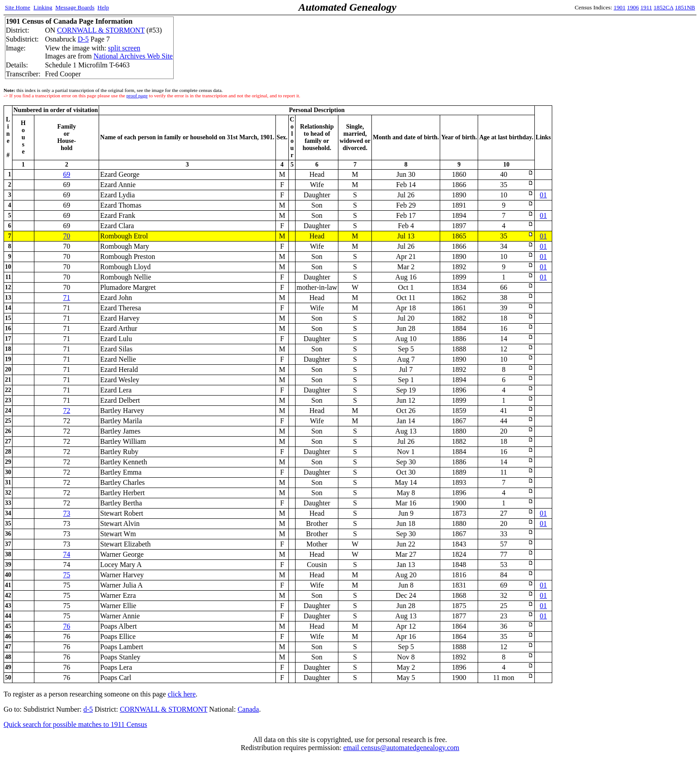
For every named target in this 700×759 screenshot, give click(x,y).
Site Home (18, 7)
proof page (137, 96)
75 (67, 575)
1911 (646, 7)
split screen (124, 48)
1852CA (663, 7)
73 (67, 513)
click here (182, 694)
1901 (620, 7)
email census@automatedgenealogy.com (401, 748)
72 (67, 411)
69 (67, 174)
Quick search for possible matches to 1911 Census (75, 724)
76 (67, 626)
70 (67, 236)
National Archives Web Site (133, 56)
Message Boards (75, 7)
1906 (633, 7)
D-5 (83, 39)
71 (67, 298)
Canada (248, 709)
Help (103, 7)
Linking (43, 7)
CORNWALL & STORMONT (101, 30)
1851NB (685, 7)
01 (543, 195)
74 (67, 554)
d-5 (88, 709)
